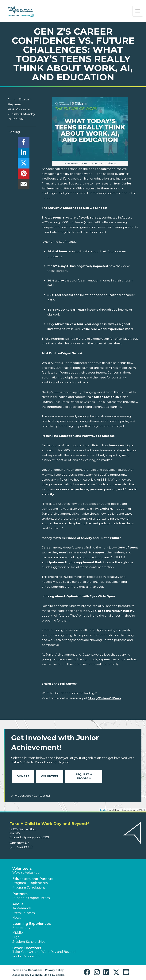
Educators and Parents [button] (33, 879)
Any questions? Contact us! (31, 796)
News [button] (17, 918)
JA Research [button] (22, 908)
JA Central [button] (59, 975)
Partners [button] (20, 894)
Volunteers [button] (22, 869)
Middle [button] (18, 933)
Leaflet (103, 810)
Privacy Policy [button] (54, 970)
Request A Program (84, 776)
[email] (23, 185)
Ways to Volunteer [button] (27, 873)
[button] (88, 972)
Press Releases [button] (23, 913)
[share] (23, 143)
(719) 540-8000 (21, 847)
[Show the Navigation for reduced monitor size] (138, 11)
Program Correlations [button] (29, 887)
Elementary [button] (21, 928)
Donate (23, 776)
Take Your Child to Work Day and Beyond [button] (44, 952)
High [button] (16, 937)
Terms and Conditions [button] (27, 970)
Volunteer (50, 776)
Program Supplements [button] (30, 883)
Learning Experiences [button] (32, 924)
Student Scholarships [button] (29, 942)
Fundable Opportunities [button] (31, 898)
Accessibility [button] (21, 975)
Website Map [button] (40, 975)
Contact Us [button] (19, 843)
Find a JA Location (26, 956)
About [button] (18, 904)
